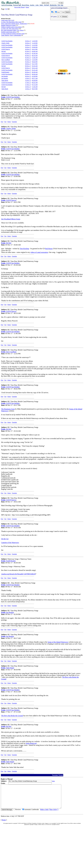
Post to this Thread (19, 7)
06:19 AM (35, 55)
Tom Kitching (24, 249)
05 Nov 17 (28, 51)
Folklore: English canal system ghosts (11, 27)
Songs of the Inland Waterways (58, 642)
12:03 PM (35, 41)
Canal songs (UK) (6, 20)
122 (13, 20)
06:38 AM (35, 72)
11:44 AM (35, 87)
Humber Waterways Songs (8, 25)
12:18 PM (35, 43)
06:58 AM (35, 74)
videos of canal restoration (39, 252)
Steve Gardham (6, 60)
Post (2, 122)
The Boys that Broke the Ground (12, 716)
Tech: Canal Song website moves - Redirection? (14, 24)
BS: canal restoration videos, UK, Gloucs (12, 30)
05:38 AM (35, 53)
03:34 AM (35, 66)
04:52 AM (35, 68)
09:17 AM (35, 78)
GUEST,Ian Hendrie (7, 41)
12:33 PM (35, 45)
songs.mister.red (31, 743)
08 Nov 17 (28, 64)
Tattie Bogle (5, 80)
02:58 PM (35, 76)
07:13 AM (35, 85)
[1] (6, 9)
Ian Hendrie (5, 76)
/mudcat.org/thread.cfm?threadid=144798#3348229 (18, 574)
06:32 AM (35, 83)
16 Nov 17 (28, 80)
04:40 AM (35, 51)
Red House (49, 249)
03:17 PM (35, 64)
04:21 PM (35, 49)
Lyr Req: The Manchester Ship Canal (11, 22)
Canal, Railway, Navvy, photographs (11, 35)
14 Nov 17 (28, 78)
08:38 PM (35, 80)
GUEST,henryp (6, 49)
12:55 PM (35, 60)
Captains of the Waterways (10, 543)
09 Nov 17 (28, 66)
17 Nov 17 (28, 83)
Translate (14, 122)
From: (3, 97)
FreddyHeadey (5, 72)
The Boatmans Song (8, 409)
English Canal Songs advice (9, 32)
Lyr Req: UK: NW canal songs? (10, 29)
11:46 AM (35, 58)
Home (27, 7)
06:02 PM (35, 62)
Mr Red (4, 51)
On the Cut (5, 539)
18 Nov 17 (28, 87)
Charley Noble (5, 43)
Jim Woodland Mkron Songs (11, 219)
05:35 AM (35, 70)
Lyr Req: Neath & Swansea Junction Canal (13, 34)
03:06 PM (35, 47)
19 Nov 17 (28, 89)
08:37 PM (35, 89)
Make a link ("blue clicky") (49, 814)
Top (5, 122)
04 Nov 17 (28, 41)
